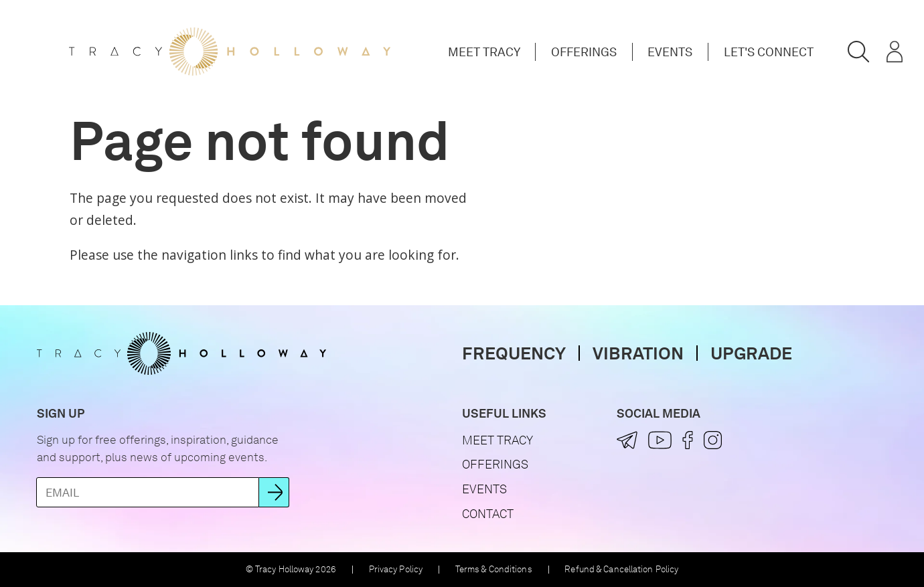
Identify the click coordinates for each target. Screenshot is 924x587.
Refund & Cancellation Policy (621, 570)
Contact (488, 513)
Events (670, 52)
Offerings (584, 52)
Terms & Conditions (494, 570)
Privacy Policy (396, 570)
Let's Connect (769, 52)
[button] (858, 52)
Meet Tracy (484, 52)
